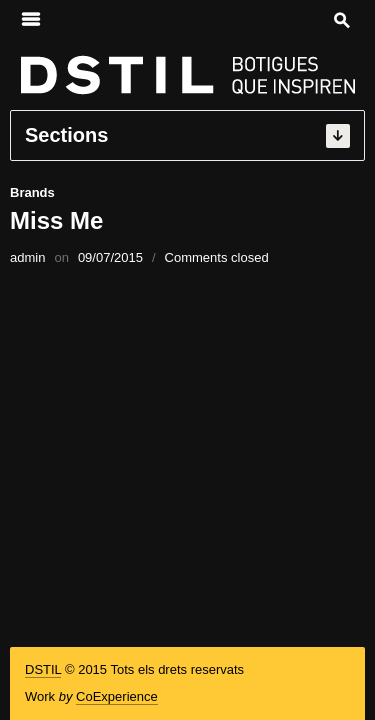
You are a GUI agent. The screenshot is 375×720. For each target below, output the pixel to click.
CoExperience (117, 696)
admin (27, 257)
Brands (32, 192)
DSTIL (43, 669)
